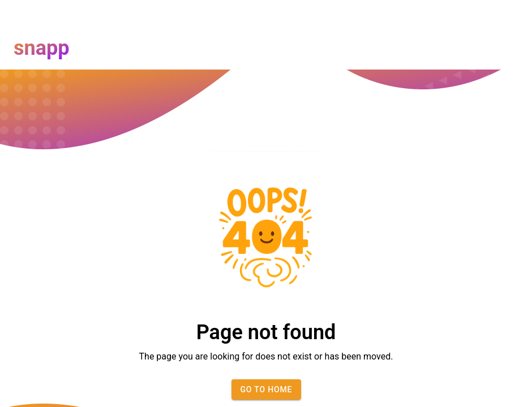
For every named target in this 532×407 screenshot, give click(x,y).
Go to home (266, 389)
